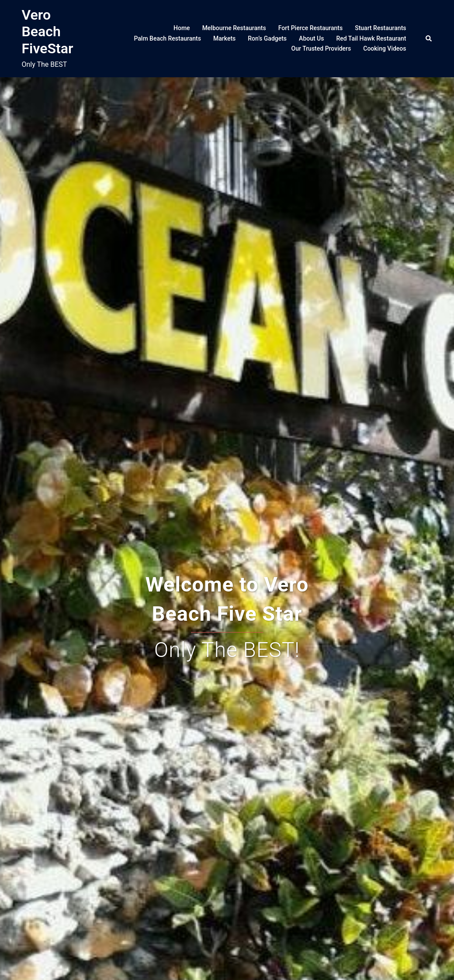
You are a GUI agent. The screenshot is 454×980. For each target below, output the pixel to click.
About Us (311, 38)
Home (182, 28)
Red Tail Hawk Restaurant (371, 38)
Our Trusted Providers (321, 48)
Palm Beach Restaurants (167, 38)
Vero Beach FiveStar (48, 32)
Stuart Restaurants (380, 28)
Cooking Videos (385, 48)
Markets (224, 38)
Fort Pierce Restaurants (310, 28)
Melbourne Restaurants (234, 28)
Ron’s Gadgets (267, 38)
